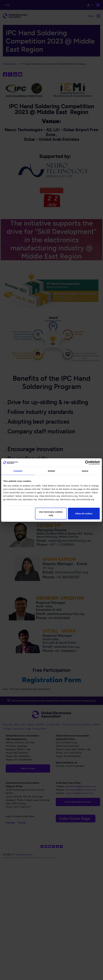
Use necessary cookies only (51, 513)
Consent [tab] (18, 471)
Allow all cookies (84, 513)
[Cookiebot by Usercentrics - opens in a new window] (87, 463)
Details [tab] (51, 471)
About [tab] (85, 471)
